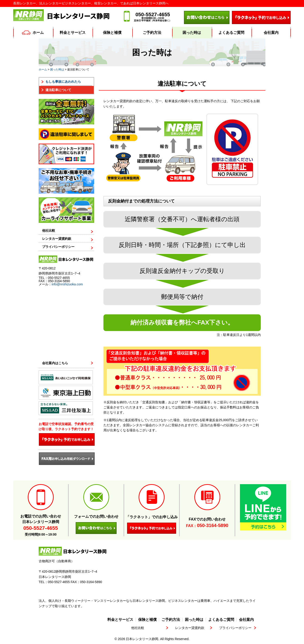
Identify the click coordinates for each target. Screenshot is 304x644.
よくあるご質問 (231, 33)
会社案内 (271, 33)
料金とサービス (73, 33)
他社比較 (49, 231)
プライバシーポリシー (58, 247)
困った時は (192, 33)
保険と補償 (112, 33)
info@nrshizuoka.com (67, 284)
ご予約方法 (152, 33)
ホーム (33, 33)
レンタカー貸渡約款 (57, 239)
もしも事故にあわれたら (63, 82)
